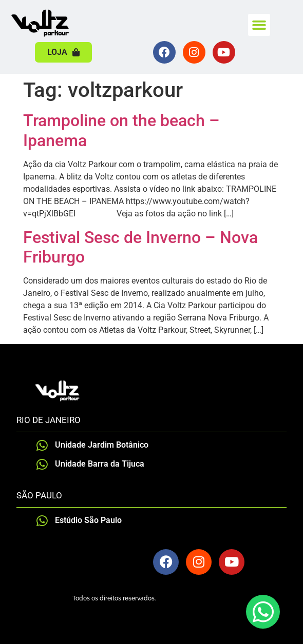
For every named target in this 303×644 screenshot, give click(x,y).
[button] (259, 25)
